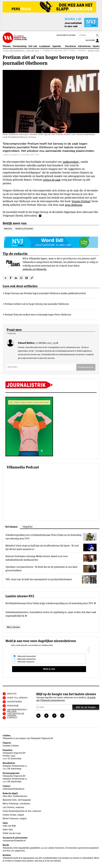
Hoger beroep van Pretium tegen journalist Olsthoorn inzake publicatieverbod (45, 293)
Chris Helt (7, 796)
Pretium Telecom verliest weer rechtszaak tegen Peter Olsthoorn (38, 315)
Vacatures (70, 46)
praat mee (93, 50)
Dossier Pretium (81, 201)
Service (12, 694)
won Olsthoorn (74, 205)
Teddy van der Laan (12, 833)
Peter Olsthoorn (24, 229)
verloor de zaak (52, 180)
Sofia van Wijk (9, 826)
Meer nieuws (13, 627)
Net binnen (11, 527)
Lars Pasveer (8, 807)
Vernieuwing (20, 46)
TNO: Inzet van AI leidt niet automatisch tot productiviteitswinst (39, 579)
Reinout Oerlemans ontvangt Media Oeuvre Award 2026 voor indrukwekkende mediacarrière (37, 558)
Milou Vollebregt (10, 804)
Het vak (33, 46)
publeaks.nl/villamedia (35, 269)
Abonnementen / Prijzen (17, 711)
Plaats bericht (86, 367)
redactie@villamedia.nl (13, 789)
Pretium (8, 229)
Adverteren (84, 46)
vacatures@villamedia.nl (14, 841)
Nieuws (7, 46)
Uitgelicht (27, 527)
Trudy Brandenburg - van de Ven (21, 50)
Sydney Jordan (9, 815)
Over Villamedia (17, 698)
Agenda (57, 46)
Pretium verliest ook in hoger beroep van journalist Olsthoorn (37, 304)
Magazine (13, 706)
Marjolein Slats (10, 800)
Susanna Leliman (11, 746)
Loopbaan (45, 46)
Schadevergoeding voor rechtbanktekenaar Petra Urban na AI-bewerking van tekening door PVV (43, 537)
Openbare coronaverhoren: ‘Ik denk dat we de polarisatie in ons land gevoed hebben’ (41, 569)
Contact (12, 718)
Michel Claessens (11, 818)
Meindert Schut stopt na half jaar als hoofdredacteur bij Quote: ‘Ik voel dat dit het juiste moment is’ (42, 547)
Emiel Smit (8, 830)
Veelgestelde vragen (16, 715)
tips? (15, 793)
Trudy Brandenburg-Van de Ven (17, 811)
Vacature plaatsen (66, 35)
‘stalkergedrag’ (71, 162)
